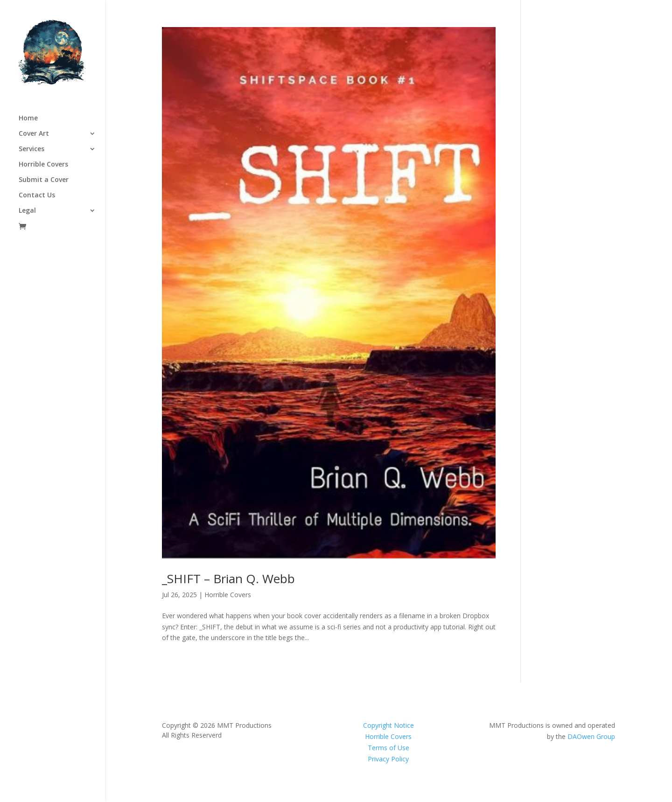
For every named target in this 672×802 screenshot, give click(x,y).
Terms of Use (388, 748)
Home (28, 119)
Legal (27, 211)
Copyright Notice (388, 725)
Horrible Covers (43, 165)
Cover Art (34, 134)
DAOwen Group (591, 736)
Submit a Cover (44, 180)
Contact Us (37, 195)
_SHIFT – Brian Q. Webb (228, 579)
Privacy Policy (388, 759)
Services (31, 149)
